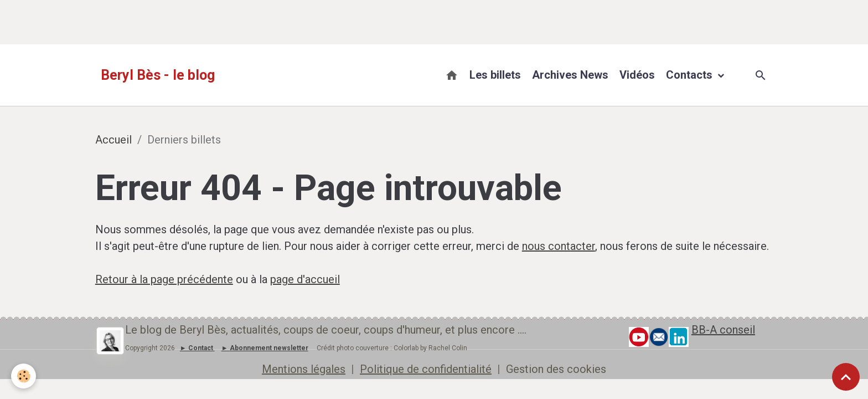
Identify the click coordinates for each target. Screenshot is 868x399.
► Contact (197, 348)
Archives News (570, 75)
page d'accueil (305, 279)
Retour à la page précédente (164, 279)
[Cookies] (24, 376)
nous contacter (559, 246)
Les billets (495, 75)
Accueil (113, 140)
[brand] (158, 75)
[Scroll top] (846, 377)
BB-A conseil (723, 330)
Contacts (691, 75)
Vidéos (637, 75)
